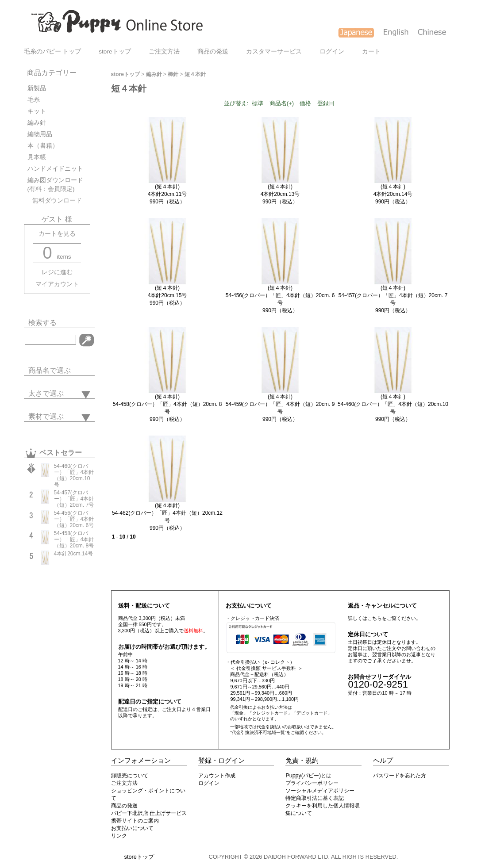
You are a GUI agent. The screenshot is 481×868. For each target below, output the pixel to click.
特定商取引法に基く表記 (315, 798)
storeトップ (115, 52)
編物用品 (40, 134)
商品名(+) (282, 103)
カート (371, 52)
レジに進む (57, 272)
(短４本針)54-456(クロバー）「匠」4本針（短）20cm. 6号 (280, 295)
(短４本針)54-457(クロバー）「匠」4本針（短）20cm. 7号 (393, 295)
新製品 (37, 88)
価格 (305, 103)
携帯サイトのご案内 (135, 821)
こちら (375, 618)
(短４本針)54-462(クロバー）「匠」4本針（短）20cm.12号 (167, 513)
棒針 (173, 74)
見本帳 (37, 157)
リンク (119, 836)
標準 (258, 103)
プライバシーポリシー (312, 783)
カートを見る (57, 234)
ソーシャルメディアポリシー (320, 791)
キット (37, 111)
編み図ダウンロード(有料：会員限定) (55, 185)
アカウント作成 (217, 776)
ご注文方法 (164, 52)
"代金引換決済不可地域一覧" (258, 732)
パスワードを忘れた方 (400, 776)
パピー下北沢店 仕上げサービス (149, 813)
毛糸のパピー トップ (53, 52)
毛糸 (34, 100)
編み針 (37, 123)
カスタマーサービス (274, 52)
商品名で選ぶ (50, 370)
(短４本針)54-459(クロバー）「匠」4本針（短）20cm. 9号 (280, 404)
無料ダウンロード (55, 201)
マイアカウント (57, 284)
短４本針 (195, 74)
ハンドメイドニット (55, 169)
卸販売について (130, 776)
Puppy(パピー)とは (308, 776)
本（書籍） (43, 146)
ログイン (332, 52)
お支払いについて (132, 828)
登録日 (326, 103)
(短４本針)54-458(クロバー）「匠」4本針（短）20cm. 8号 (167, 404)
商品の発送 (213, 52)
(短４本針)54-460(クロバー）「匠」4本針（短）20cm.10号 (393, 404)
